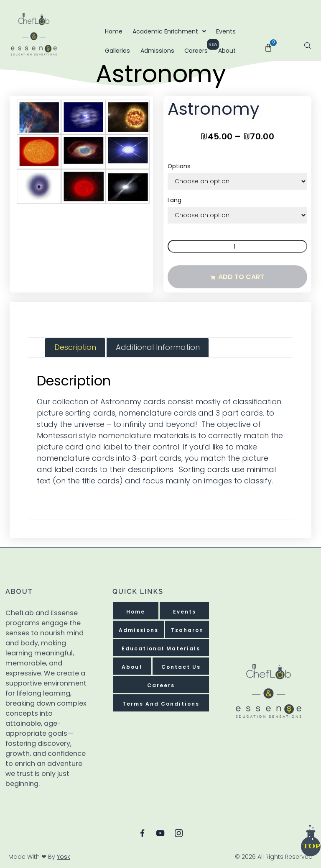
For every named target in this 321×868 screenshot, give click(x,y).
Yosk (64, 857)
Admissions (157, 51)
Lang (175, 200)
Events (226, 31)
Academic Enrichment (169, 31)
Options (179, 166)
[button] (28, 115)
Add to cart (241, 276)
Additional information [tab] (158, 347)
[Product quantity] (237, 246)
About (227, 51)
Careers (199, 48)
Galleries (117, 51)
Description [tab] (75, 347)
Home (114, 31)
